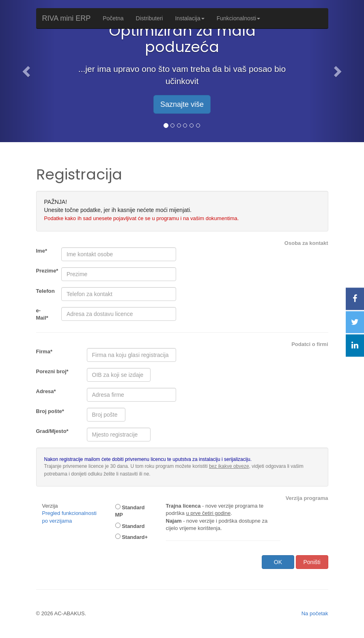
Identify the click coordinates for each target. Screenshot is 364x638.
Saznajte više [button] (182, 104)
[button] (27, 71)
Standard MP (130, 511)
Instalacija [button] (190, 18)
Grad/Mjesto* (52, 431)
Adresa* (46, 391)
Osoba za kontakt (306, 243)
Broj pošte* (50, 411)
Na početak (315, 613)
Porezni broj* (52, 371)
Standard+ (132, 537)
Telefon (45, 291)
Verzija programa (307, 498)
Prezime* (46, 271)
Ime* (42, 251)
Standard (130, 526)
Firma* (44, 351)
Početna (113, 18)
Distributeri (150, 18)
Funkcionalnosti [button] (238, 18)
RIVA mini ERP (67, 18)
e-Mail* (42, 314)
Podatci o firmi (310, 344)
